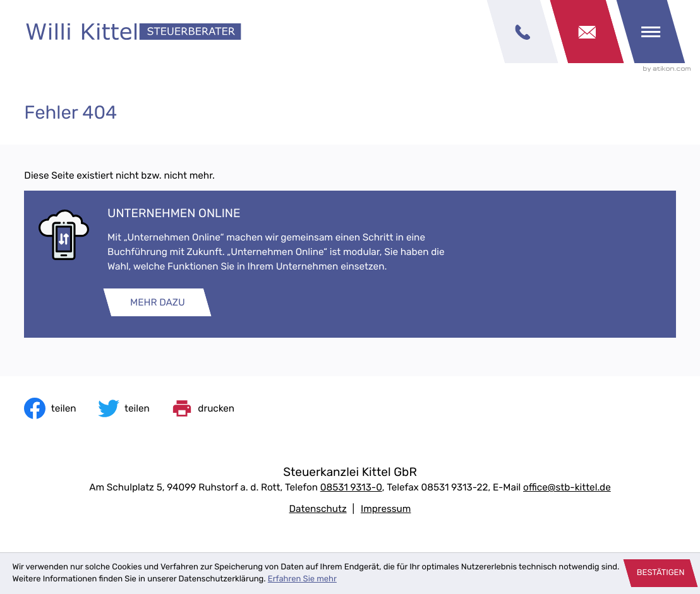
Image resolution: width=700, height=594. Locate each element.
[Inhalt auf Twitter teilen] (124, 408)
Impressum (386, 509)
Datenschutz (318, 509)
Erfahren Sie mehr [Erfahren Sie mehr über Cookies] (302, 579)
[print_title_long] (203, 408)
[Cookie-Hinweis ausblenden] (661, 573)
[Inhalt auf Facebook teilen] (50, 408)
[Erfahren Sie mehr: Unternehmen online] (157, 302)
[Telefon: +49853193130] (351, 487)
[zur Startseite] (134, 32)
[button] (522, 32)
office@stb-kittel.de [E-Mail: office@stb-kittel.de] (567, 487)
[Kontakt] (587, 32)
